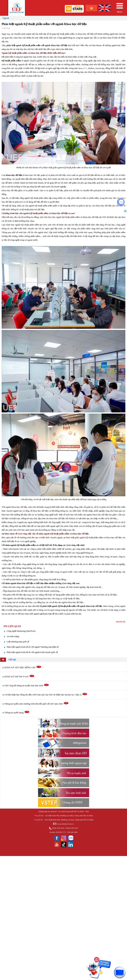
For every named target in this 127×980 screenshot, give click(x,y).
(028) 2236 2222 (58, 828)
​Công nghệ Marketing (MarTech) (21, 631)
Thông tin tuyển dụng (17, 713)
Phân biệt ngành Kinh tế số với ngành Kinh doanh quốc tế (32, 652)
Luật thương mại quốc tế (18, 642)
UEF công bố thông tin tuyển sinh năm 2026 (27, 686)
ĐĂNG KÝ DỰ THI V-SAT (20, 677)
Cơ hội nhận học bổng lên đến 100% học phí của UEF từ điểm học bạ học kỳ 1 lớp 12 (46, 695)
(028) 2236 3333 (72, 828)
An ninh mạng (13, 636)
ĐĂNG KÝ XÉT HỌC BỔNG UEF (23, 667)
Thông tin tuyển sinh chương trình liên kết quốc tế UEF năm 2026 (37, 704)
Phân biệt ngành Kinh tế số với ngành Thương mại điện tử (33, 647)
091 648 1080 (73, 832)
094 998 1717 (61, 832)
